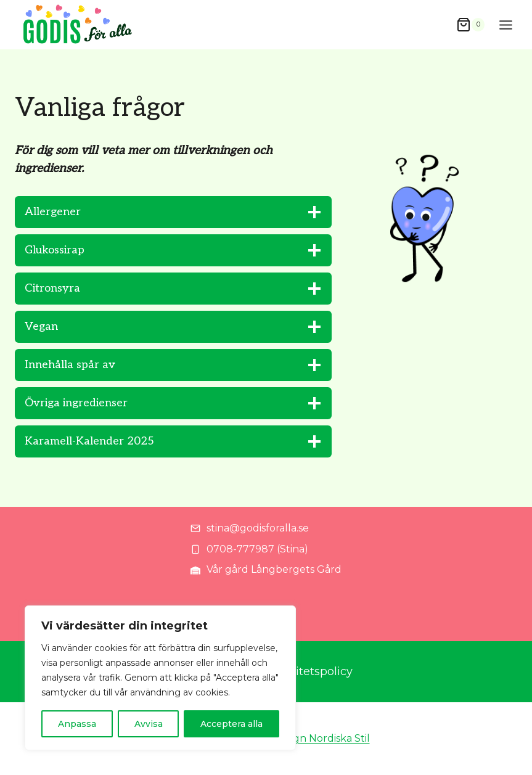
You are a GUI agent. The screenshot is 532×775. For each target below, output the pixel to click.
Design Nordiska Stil (321, 738)
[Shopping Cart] (470, 25)
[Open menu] (506, 25)
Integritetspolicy (308, 671)
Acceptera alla (231, 724)
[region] (160, 678)
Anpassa (77, 724)
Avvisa (149, 724)
